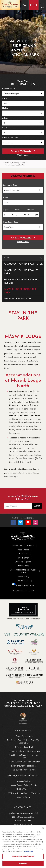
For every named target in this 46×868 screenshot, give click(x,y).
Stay (24, 258)
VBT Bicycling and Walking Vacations (24, 793)
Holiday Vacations (24, 789)
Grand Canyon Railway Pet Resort (22, 281)
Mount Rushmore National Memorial (24, 762)
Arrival (5, 98)
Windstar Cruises (24, 797)
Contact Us (17, 546)
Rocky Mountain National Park (24, 766)
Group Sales (23, 554)
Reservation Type (9, 89)
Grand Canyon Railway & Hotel (24, 785)
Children (6, 128)
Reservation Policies (18, 299)
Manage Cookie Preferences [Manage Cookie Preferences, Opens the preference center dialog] (23, 856)
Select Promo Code (10, 138)
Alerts (32, 591)
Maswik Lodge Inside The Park (20, 291)
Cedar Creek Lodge (24, 736)
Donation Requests (23, 562)
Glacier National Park (24, 747)
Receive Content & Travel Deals (23, 498)
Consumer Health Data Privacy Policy (23, 571)
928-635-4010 (26, 824)
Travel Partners (23, 558)
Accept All (23, 863)
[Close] (43, 828)
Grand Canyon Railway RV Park (21, 272)
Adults (5, 118)
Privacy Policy (23, 566)
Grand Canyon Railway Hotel (23, 264)
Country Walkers (24, 781)
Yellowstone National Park (24, 770)
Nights (5, 108)
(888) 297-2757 (24, 462)
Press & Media (23, 550)
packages (14, 477)
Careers (31, 546)
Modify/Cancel (23, 155)
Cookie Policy (23, 577)
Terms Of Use (23, 581)
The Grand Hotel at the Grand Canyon (24, 751)
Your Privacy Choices (23, 585)
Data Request (18, 591)
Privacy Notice (28, 851)
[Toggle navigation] (42, 5)
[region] (23, 846)
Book (33, 5)
